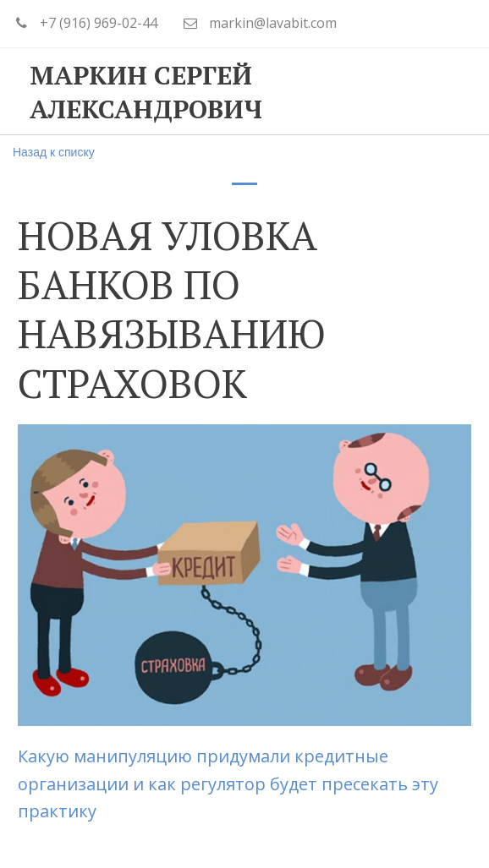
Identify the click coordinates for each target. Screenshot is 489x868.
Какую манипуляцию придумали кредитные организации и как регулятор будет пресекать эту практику (228, 783)
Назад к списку (54, 152)
